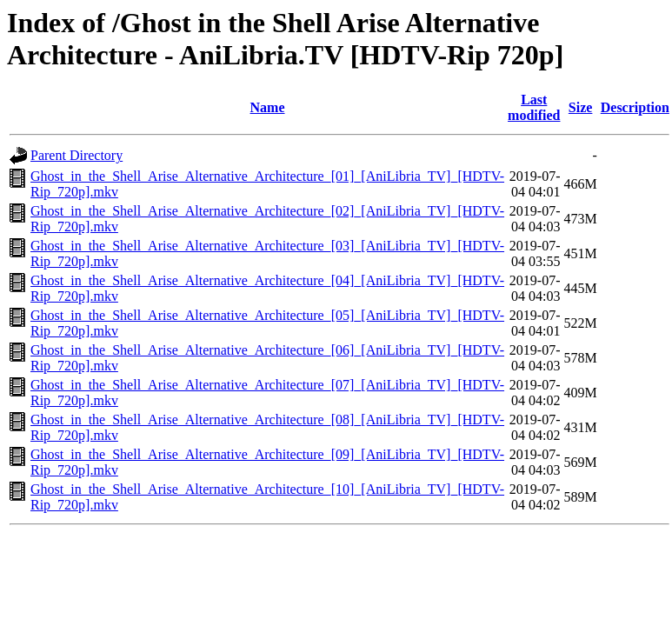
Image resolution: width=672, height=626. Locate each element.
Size (581, 107)
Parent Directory (77, 155)
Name (268, 107)
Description (635, 107)
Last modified (534, 107)
